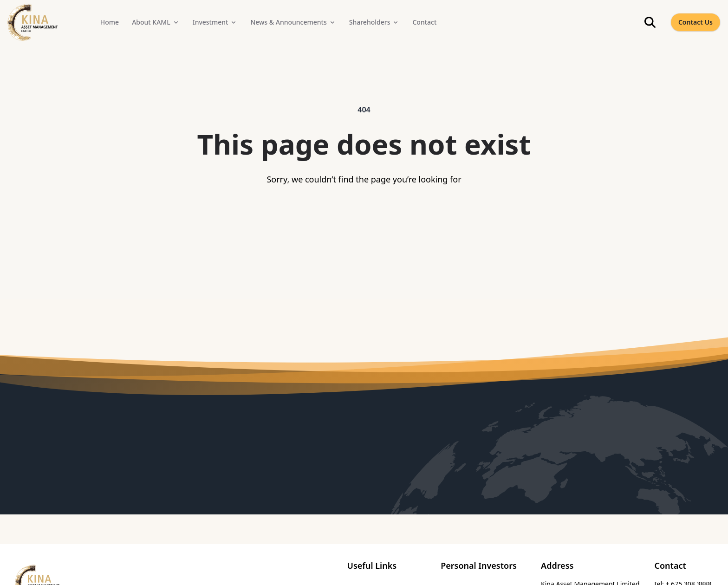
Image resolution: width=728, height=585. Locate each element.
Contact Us (695, 22)
